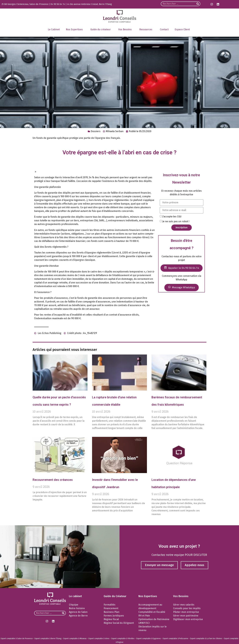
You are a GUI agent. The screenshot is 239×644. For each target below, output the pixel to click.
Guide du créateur (101, 30)
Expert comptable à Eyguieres (149, 639)
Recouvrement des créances (53, 480)
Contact (164, 29)
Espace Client (183, 30)
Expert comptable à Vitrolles (123, 639)
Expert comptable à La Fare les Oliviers (206, 639)
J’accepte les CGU (172, 216)
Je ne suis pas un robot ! (176, 221)
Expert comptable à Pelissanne (176, 639)
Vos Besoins (126, 30)
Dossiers (96, 131)
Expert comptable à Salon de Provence (17, 639)
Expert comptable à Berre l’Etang (48, 639)
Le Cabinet (54, 29)
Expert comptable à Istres (99, 639)
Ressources (147, 30)
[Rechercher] (198, 4)
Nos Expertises (75, 30)
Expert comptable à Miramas (75, 639)
